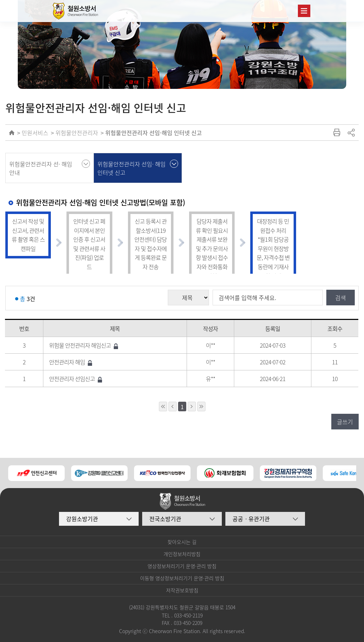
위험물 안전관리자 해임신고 (84, 345)
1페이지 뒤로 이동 (192, 406)
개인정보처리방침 (182, 554)
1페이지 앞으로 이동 (173, 406)
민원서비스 (35, 133)
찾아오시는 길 (182, 542)
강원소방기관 (82, 519)
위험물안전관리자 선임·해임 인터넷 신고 (154, 133)
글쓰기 (345, 422)
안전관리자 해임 (71, 362)
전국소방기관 (165, 519)
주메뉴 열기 (304, 11)
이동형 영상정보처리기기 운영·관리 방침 (182, 578)
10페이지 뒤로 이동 (201, 406)
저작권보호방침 (182, 590)
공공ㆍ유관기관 (251, 519)
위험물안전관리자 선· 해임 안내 (41, 168)
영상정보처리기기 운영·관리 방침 (182, 566)
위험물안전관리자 (77, 133)
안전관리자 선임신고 (76, 379)
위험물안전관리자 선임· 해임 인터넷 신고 (132, 168)
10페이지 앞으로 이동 (163, 406)
